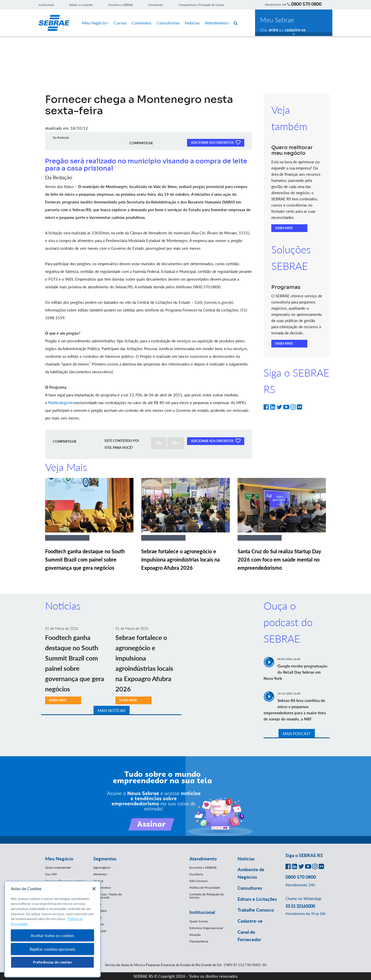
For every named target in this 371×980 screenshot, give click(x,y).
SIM (159, 443)
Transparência (199, 941)
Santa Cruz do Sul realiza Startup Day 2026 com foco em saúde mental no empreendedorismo (279, 559)
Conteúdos (142, 23)
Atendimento (217, 23)
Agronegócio (102, 867)
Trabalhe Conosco (256, 910)
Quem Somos (199, 921)
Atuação (195, 935)
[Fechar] (94, 889)
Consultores (156, 5)
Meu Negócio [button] (59, 859)
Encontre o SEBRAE (121, 5)
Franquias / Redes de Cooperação (107, 896)
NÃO (176, 443)
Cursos (120, 23)
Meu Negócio (95, 23)
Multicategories (61, 403)
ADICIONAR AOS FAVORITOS (216, 142)
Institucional (46, 5)
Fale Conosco (199, 881)
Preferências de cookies (52, 962)
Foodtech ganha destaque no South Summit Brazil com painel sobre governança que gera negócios (85, 559)
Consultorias (168, 23)
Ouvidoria (196, 874)
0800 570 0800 (306, 4)
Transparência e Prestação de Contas (201, 5)
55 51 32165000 (300, 906)
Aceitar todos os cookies (52, 935)
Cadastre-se (250, 921)
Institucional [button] (202, 912)
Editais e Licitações (81, 5)
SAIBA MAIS (284, 228)
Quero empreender (58, 867)
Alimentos (100, 874)
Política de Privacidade (205, 888)
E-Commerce (102, 888)
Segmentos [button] (105, 859)
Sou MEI (51, 874)
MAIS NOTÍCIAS (112, 710)
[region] (52, 929)
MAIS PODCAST (297, 734)
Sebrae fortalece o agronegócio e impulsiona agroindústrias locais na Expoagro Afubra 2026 (180, 559)
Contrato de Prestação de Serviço (206, 896)
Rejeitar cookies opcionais (52, 949)
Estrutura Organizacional (206, 928)
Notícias (192, 23)
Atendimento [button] (203, 859)
